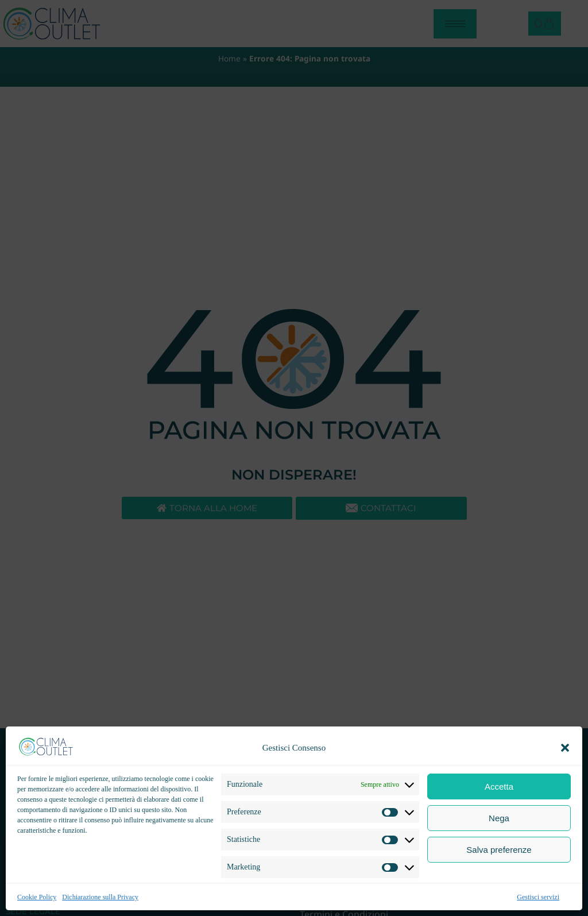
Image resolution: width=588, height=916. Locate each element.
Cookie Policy (37, 897)
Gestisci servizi (538, 897)
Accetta (499, 786)
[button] (565, 748)
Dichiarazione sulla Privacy (100, 897)
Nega (499, 818)
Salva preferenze (499, 850)
